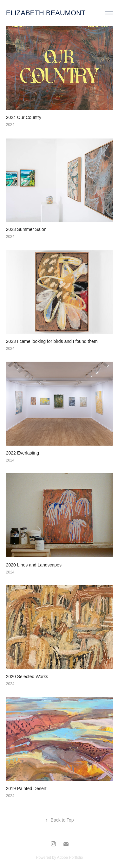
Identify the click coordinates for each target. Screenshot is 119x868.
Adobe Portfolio (70, 858)
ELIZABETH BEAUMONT (46, 13)
